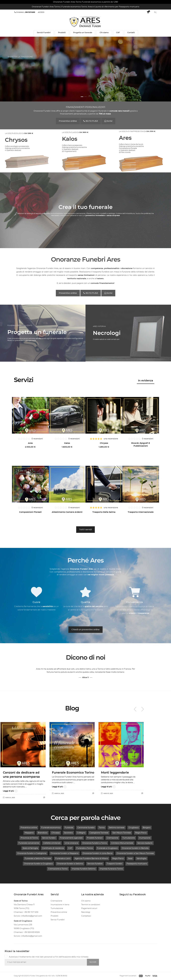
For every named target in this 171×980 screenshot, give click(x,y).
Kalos (67, 443)
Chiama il (25, 12)
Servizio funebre (95, 864)
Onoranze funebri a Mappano (65, 853)
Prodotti (62, 33)
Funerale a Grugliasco (107, 848)
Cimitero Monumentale (122, 843)
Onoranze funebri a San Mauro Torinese (135, 853)
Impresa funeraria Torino (111, 869)
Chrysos (104, 443)
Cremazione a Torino (58, 869)
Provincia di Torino (29, 838)
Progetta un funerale (83, 33)
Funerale (69, 828)
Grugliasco (134, 828)
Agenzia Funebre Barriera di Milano (91, 859)
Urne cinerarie (71, 843)
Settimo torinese (117, 828)
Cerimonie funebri (86, 828)
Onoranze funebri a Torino (95, 843)
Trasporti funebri (115, 864)
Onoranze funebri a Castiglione (32, 853)
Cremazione (112, 838)
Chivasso (56, 833)
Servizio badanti (145, 843)
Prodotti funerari (95, 838)
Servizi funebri (49, 838)
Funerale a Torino (85, 848)
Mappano (29, 833)
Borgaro (147, 828)
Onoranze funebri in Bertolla (135, 848)
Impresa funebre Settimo (84, 869)
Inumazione (145, 838)
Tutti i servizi (85, 530)
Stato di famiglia (30, 848)
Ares (30, 443)
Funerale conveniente (29, 843)
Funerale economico (51, 828)
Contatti (131, 33)
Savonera (68, 833)
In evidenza (146, 381)
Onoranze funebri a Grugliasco (38, 864)
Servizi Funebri (44, 33)
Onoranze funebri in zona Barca (98, 853)
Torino (102, 828)
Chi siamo (104, 33)
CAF (118, 33)
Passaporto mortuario (137, 864)
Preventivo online (29, 828)
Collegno (81, 833)
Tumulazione (129, 838)
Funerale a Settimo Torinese (38, 859)
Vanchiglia (142, 859)
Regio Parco (141, 833)
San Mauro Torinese (122, 833)
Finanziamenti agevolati (71, 838)
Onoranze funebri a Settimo (70, 864)
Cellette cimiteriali (52, 843)
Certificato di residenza (53, 848)
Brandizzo (43, 833)
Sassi (130, 859)
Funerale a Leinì (63, 859)
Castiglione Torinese (99, 833)
